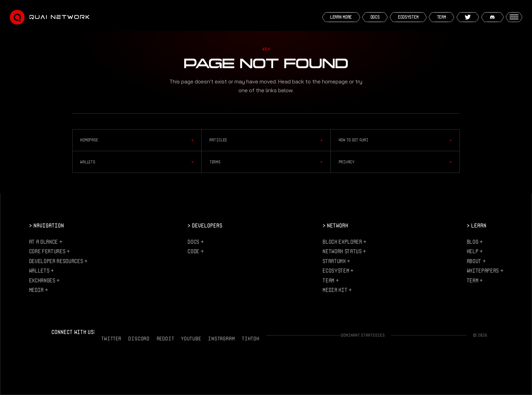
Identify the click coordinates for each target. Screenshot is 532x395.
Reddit (166, 338)
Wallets (137, 162)
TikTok (251, 338)
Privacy (395, 162)
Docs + (195, 242)
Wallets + (41, 270)
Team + (330, 280)
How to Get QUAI (395, 140)
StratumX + (336, 261)
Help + (475, 251)
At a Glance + (46, 242)
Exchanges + (44, 280)
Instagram (221, 338)
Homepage (137, 140)
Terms (266, 162)
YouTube (191, 338)
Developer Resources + (58, 261)
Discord (139, 338)
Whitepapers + (485, 270)
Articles (266, 140)
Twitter (111, 338)
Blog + (475, 242)
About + (476, 261)
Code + (195, 251)
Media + (39, 290)
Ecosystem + (338, 270)
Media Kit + (337, 290)
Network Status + (344, 251)
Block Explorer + (344, 242)
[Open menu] (514, 17)
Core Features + (49, 251)
